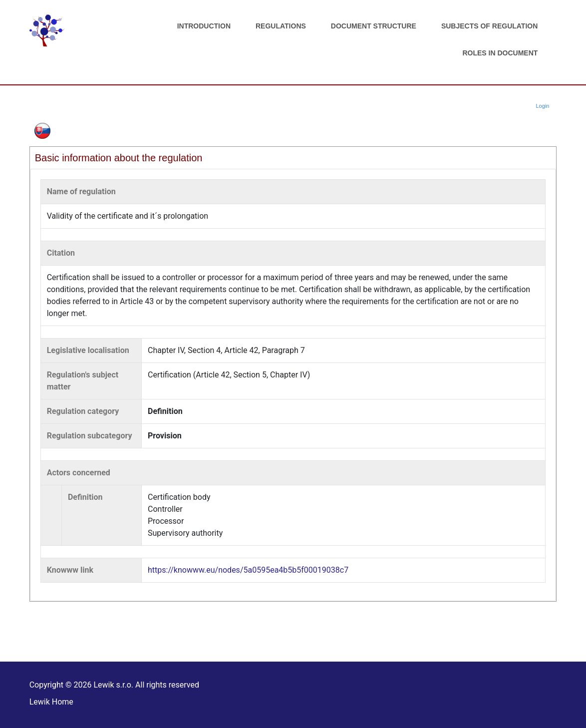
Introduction (204, 26)
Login (542, 106)
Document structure (374, 26)
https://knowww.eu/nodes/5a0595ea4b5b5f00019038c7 (248, 570)
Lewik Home (51, 702)
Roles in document (500, 53)
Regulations (281, 26)
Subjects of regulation (489, 26)
